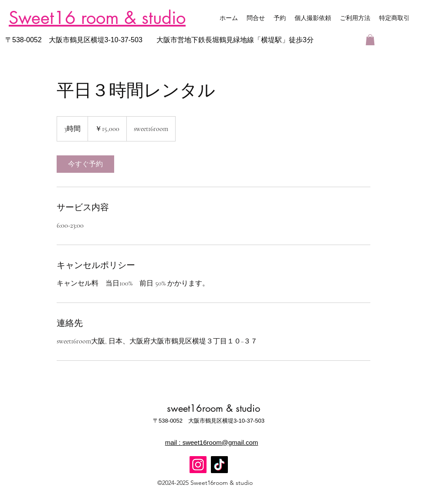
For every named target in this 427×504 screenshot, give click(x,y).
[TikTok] (219, 465)
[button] (370, 40)
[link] (85, 164)
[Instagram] (198, 465)
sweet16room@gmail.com (220, 442)
